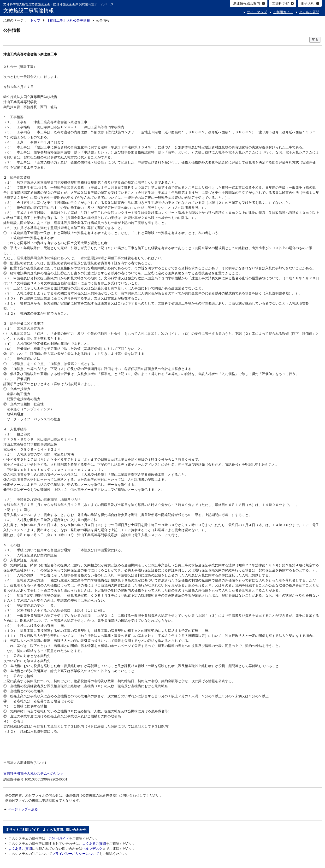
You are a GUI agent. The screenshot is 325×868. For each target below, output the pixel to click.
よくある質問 (309, 12)
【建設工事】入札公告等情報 (68, 20)
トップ (35, 20)
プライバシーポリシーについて (76, 854)
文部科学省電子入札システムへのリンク (34, 774)
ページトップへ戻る (23, 809)
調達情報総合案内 (247, 3)
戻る (315, 40)
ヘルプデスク (92, 849)
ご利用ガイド (283, 12)
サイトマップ (257, 12)
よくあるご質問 (94, 844)
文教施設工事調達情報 (29, 10)
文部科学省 (280, 3)
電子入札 (307, 3)
